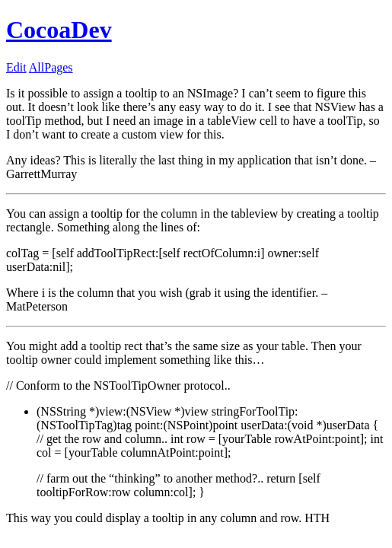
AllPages (51, 67)
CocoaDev (59, 30)
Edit (16, 67)
